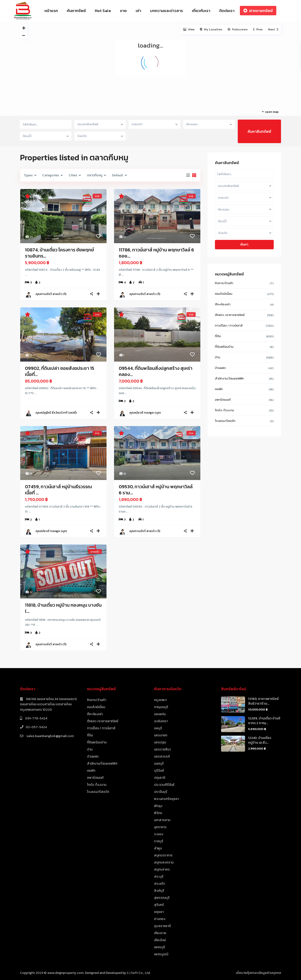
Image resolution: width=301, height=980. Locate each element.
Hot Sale (103, 11)
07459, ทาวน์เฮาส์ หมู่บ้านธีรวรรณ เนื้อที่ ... (58, 490)
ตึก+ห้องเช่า (223, 304)
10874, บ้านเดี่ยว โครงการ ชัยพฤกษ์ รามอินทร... (59, 253)
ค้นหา (244, 244)
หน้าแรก (51, 11)
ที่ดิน (218, 336)
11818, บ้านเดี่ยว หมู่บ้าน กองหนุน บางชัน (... (63, 608)
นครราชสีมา (162, 749)
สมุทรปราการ (163, 855)
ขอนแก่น (160, 714)
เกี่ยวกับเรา (201, 11)
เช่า (138, 11)
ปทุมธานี (160, 778)
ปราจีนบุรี (161, 792)
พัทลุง (158, 806)
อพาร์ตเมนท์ (223, 400)
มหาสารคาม (162, 820)
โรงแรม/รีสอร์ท (225, 421)
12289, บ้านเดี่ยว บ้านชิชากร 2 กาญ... (264, 721)
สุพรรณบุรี (162, 898)
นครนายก (161, 735)
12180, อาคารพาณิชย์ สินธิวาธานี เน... (263, 701)
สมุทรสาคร (162, 869)
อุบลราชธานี (162, 926)
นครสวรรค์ (162, 756)
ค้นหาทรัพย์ (76, 11)
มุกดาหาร (160, 827)
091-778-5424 (36, 718)
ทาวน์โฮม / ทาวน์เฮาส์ (229, 325)
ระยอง (159, 834)
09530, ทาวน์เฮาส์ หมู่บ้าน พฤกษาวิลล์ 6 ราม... (156, 490)
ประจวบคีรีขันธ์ (164, 785)
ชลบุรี (158, 728)
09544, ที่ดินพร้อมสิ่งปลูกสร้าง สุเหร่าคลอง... (156, 371)
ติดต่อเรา (227, 11)
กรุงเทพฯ (160, 700)
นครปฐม (160, 742)
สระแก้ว (159, 884)
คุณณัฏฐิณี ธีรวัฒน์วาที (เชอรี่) (56, 413)
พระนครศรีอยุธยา (166, 799)
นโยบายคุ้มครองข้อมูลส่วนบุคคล (258, 973)
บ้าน (218, 357)
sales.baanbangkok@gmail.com (50, 736)
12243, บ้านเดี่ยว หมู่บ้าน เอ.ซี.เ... (260, 740)
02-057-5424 (36, 727)
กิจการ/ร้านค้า (224, 283)
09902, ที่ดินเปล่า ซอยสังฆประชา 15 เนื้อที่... (60, 371)
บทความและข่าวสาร (166, 11)
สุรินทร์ (159, 905)
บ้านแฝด (220, 368)
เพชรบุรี (160, 947)
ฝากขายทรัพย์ (258, 11)
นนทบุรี (159, 764)
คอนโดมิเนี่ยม (224, 294)
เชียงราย (160, 933)
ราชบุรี (159, 841)
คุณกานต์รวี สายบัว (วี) (51, 294)
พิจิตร (158, 813)
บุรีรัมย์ (159, 771)
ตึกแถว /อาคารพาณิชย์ (230, 315)
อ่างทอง (160, 919)
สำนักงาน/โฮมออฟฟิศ (229, 378)
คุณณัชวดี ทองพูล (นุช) (145, 413)
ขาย (123, 11)
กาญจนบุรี (161, 707)
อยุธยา (159, 912)
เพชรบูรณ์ (161, 954)
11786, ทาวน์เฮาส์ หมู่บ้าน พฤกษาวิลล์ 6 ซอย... (156, 253)
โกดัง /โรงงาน (224, 410)
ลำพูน (158, 848)
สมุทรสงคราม (164, 862)
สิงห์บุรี (159, 891)
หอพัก (219, 389)
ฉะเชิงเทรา (161, 721)
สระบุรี (159, 877)
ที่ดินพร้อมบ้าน (224, 347)
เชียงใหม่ (160, 940)
